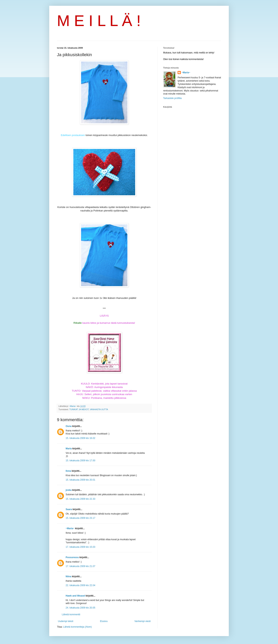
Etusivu (104, 621)
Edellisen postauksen (73, 135)
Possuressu (72, 557)
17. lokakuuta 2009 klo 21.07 (80, 566)
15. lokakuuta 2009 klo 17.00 (80, 461)
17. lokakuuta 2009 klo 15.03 (80, 547)
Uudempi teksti (66, 621)
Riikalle (78, 323)
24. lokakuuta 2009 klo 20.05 (80, 608)
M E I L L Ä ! (99, 21)
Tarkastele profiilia (172, 98)
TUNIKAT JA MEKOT (79, 409)
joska (69, 490)
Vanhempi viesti (142, 621)
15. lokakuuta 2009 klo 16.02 (80, 438)
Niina (68, 576)
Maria (69, 449)
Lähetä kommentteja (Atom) (77, 627)
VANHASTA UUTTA (99, 409)
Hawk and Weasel (75, 596)
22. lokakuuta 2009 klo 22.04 (80, 585)
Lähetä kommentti (71, 614)
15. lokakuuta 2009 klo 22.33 (80, 499)
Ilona (68, 471)
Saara (69, 509)
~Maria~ (70, 528)
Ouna (69, 426)
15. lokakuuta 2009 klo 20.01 (80, 480)
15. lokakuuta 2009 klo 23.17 (80, 518)
